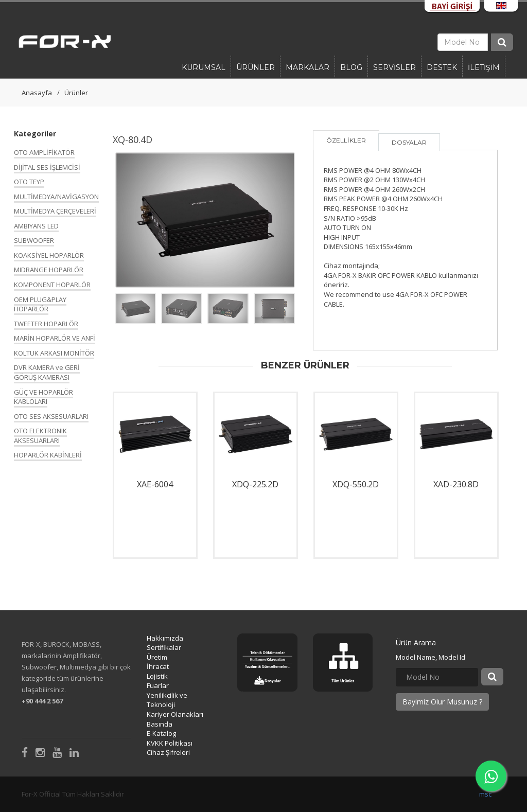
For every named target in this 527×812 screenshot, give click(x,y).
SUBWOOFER (34, 240)
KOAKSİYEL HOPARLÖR (49, 255)
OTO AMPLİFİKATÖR (44, 152)
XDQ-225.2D (255, 484)
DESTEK (442, 67)
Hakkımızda (165, 638)
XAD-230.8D (456, 484)
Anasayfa (37, 93)
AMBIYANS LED (36, 226)
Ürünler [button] (256, 67)
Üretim (157, 657)
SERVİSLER (394, 67)
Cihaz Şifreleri (168, 752)
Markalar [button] (308, 67)
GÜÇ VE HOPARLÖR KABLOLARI (43, 397)
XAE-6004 (155, 484)
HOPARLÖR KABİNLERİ (48, 455)
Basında (160, 724)
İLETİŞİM (484, 67)
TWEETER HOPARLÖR (46, 324)
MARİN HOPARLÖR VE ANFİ (55, 338)
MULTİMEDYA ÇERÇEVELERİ (55, 211)
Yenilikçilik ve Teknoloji (167, 700)
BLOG (351, 67)
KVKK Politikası (170, 743)
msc (485, 794)
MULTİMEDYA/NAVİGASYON (56, 197)
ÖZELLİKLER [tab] (346, 140)
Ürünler (76, 93)
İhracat (158, 666)
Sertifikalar (164, 647)
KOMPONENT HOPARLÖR (52, 285)
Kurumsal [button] (204, 67)
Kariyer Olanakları (175, 714)
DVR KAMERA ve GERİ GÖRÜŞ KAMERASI (47, 372)
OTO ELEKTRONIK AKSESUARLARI (40, 436)
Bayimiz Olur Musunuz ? (442, 702)
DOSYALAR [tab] (409, 142)
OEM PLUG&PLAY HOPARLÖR (40, 304)
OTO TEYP (29, 182)
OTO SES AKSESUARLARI (51, 416)
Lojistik (157, 676)
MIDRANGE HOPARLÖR (49, 270)
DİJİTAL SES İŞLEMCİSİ (47, 167)
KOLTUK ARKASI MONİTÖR (54, 353)
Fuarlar (158, 685)
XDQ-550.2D (356, 484)
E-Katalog (161, 733)
